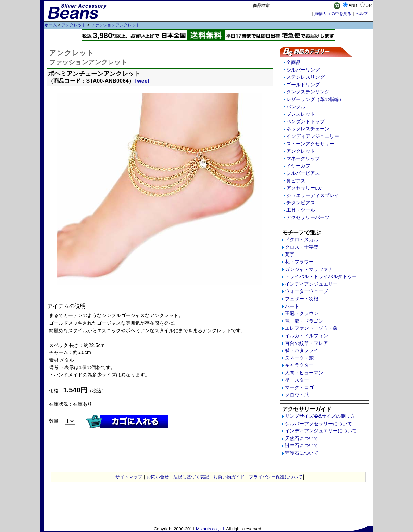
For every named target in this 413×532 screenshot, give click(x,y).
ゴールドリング (303, 85)
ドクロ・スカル (302, 239)
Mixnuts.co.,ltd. (210, 529)
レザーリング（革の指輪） (315, 99)
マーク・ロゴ (299, 387)
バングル (296, 107)
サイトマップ (129, 477)
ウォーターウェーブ (306, 291)
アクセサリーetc (304, 188)
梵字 (290, 254)
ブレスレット (301, 114)
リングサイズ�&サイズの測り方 (320, 416)
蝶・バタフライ (302, 350)
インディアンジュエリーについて (321, 431)
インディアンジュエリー (313, 136)
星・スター (297, 380)
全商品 (293, 62)
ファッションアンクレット (115, 25)
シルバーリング (303, 70)
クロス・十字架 (302, 247)
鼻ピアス (296, 181)
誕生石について (302, 445)
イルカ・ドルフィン (306, 336)
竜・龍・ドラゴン (304, 321)
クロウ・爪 (297, 395)
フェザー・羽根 (302, 299)
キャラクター (299, 365)
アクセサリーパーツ (308, 217)
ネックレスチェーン (308, 129)
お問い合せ (158, 477)
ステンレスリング (305, 77)
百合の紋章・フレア (306, 343)
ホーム (51, 25)
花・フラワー (299, 262)
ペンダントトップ (305, 121)
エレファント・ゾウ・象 (311, 328)
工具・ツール (301, 210)
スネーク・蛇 (299, 358)
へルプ (362, 14)
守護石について (302, 453)
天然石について (302, 438)
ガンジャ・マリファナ (309, 269)
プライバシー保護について (276, 477)
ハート (292, 306)
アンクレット (74, 25)
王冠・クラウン (302, 313)
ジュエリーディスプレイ (313, 195)
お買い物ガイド (229, 477)
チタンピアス (301, 203)
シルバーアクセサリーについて (318, 424)
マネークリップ (303, 158)
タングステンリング (308, 92)
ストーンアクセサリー (310, 144)
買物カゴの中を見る (333, 14)
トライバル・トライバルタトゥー (321, 276)
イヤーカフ (298, 166)
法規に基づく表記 (191, 477)
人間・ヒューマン (304, 373)
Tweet (142, 81)
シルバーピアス (303, 173)
